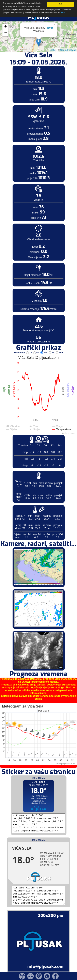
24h (44, 345)
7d (52, 345)
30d (59, 345)
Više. (63, 5)
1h (29, 345)
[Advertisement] (31, 66)
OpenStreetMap (68, 43)
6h (36, 345)
